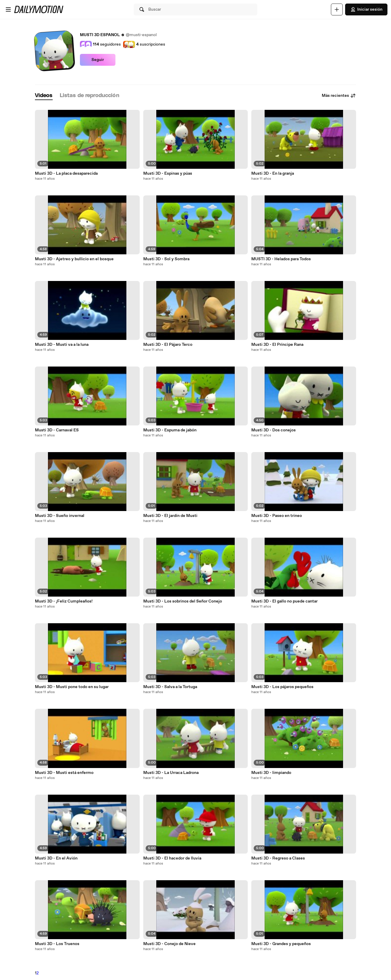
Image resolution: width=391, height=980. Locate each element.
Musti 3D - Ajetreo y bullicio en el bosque (74, 259)
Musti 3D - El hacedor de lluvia (172, 858)
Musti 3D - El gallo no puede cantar (284, 601)
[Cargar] (337, 9)
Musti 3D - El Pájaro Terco (168, 345)
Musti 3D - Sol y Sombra (166, 259)
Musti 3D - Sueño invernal (60, 516)
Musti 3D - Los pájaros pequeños (282, 687)
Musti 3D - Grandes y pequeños (281, 944)
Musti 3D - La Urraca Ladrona (171, 773)
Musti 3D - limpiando (271, 773)
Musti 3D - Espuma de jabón (170, 430)
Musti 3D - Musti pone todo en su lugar (72, 687)
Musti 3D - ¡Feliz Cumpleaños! (64, 601)
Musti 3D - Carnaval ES (57, 430)
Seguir (98, 60)
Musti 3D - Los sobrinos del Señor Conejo (183, 601)
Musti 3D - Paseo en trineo (277, 516)
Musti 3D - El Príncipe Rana (277, 345)
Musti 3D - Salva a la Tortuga (170, 687)
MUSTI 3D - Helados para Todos (281, 259)
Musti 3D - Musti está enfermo (64, 773)
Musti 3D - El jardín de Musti (170, 516)
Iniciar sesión (366, 9)
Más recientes (339, 96)
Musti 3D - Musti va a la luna (62, 345)
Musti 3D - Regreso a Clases (278, 858)
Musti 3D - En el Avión (56, 858)
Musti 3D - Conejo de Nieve (169, 944)
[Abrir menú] (8, 9)
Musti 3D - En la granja (273, 173)
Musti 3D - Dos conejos (273, 430)
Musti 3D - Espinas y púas (168, 173)
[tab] (44, 96)
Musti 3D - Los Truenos (57, 944)
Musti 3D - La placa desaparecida (66, 173)
